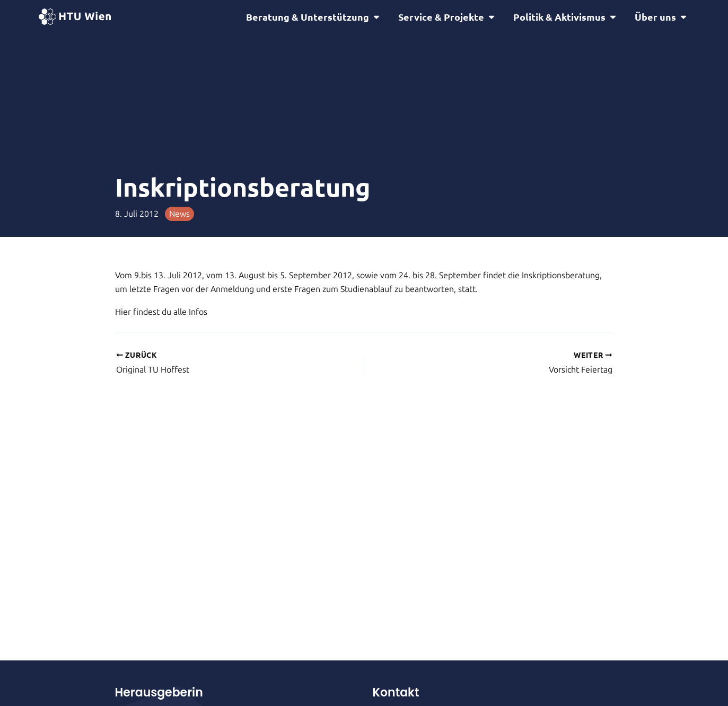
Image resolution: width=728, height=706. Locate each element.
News (179, 214)
